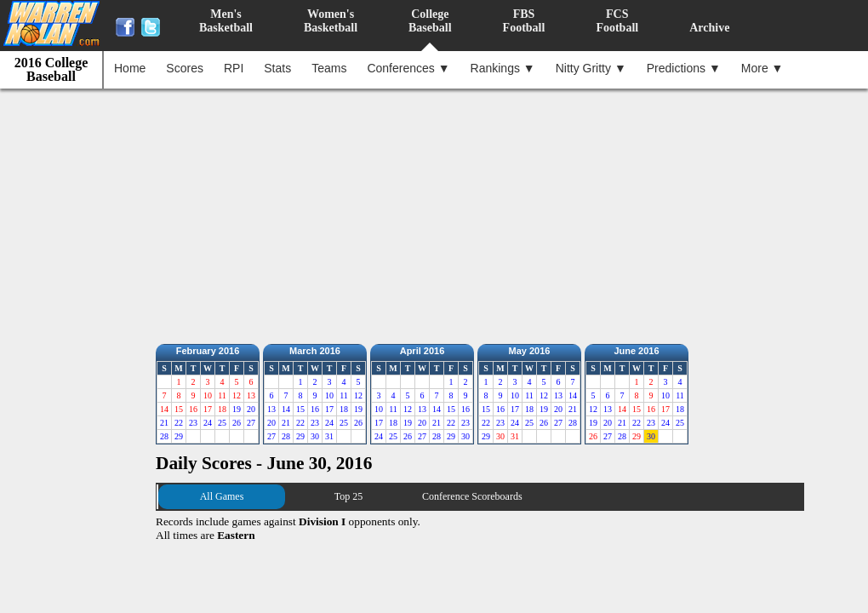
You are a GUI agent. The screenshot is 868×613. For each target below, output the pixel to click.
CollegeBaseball (430, 21)
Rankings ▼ (503, 68)
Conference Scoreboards (472, 496)
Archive (709, 28)
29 (179, 436)
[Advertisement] (438, 212)
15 (300, 409)
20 (251, 409)
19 (237, 409)
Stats (277, 68)
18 (344, 409)
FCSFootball (617, 21)
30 (315, 436)
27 (251, 423)
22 (179, 423)
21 (164, 423)
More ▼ (762, 68)
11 (344, 395)
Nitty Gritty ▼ (591, 68)
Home (130, 68)
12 (358, 395)
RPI (234, 68)
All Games (222, 496)
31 (329, 436)
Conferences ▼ (408, 68)
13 (271, 409)
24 (208, 423)
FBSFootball (524, 21)
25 (222, 423)
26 (237, 423)
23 (193, 423)
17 (329, 409)
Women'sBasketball (331, 21)
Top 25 (349, 496)
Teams (329, 68)
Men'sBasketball (226, 21)
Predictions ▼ (684, 68)
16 (315, 409)
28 (164, 436)
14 (286, 409)
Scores (185, 68)
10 (329, 395)
